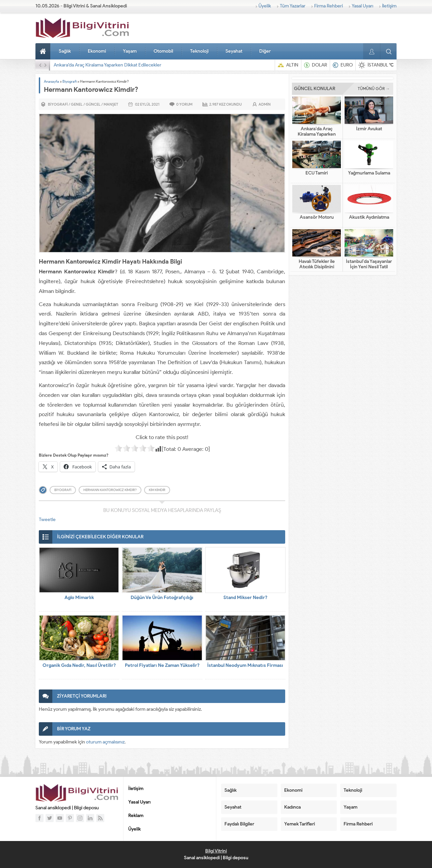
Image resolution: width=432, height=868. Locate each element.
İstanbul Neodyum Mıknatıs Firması (245, 665)
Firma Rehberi (329, 6)
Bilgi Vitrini (216, 851)
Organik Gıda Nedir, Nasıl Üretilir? (79, 665)
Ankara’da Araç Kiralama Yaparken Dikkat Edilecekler (107, 65)
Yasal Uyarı (362, 6)
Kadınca (292, 807)
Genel (77, 104)
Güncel (93, 104)
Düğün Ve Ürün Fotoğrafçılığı (162, 598)
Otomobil (163, 51)
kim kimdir (157, 490)
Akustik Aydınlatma (369, 217)
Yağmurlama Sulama (369, 173)
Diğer (265, 51)
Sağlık (65, 51)
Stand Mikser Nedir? (245, 598)
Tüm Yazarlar (293, 6)
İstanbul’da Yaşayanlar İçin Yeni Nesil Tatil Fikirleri (369, 267)
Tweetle (47, 520)
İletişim (389, 6)
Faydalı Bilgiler (239, 824)
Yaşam (130, 51)
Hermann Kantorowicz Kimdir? (110, 490)
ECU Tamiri (317, 173)
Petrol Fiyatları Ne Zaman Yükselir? (162, 665)
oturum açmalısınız (105, 742)
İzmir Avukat (369, 129)
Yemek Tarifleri (300, 824)
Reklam (136, 816)
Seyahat (234, 51)
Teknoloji (199, 51)
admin (265, 104)
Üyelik (265, 6)
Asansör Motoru (317, 217)
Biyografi (70, 81)
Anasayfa (44, 51)
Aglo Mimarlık (79, 598)
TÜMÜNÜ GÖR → (374, 89)
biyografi (63, 490)
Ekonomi (97, 51)
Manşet (111, 104)
